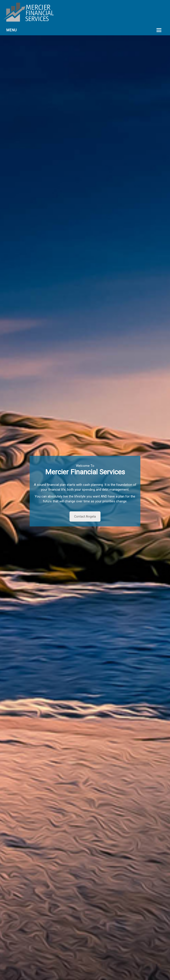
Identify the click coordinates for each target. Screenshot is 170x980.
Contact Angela (85, 516)
